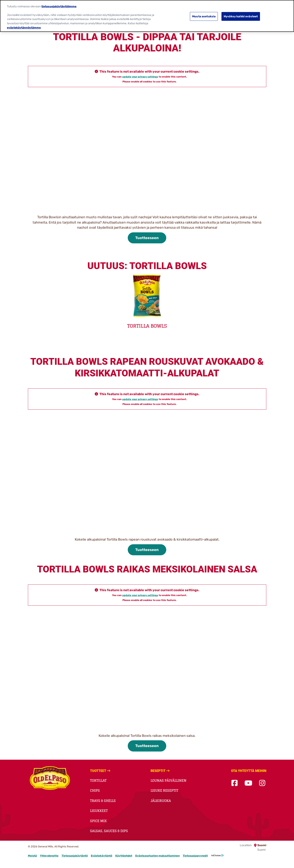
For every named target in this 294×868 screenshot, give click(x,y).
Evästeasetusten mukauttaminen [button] (157, 856)
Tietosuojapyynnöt (195, 856)
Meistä (32, 856)
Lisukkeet (99, 811)
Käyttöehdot (124, 856)
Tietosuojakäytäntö (75, 856)
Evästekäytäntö (102, 856)
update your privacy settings (140, 77)
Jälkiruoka (161, 801)
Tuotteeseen (147, 238)
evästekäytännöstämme (24, 27)
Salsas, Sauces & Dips (109, 831)
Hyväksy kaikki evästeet (241, 16)
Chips (95, 790)
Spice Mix (98, 821)
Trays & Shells (103, 801)
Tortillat (98, 780)
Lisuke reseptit (164, 790)
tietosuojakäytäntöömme (59, 6)
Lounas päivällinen (168, 780)
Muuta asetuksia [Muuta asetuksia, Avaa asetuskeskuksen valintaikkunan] (204, 16)
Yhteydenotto (49, 856)
